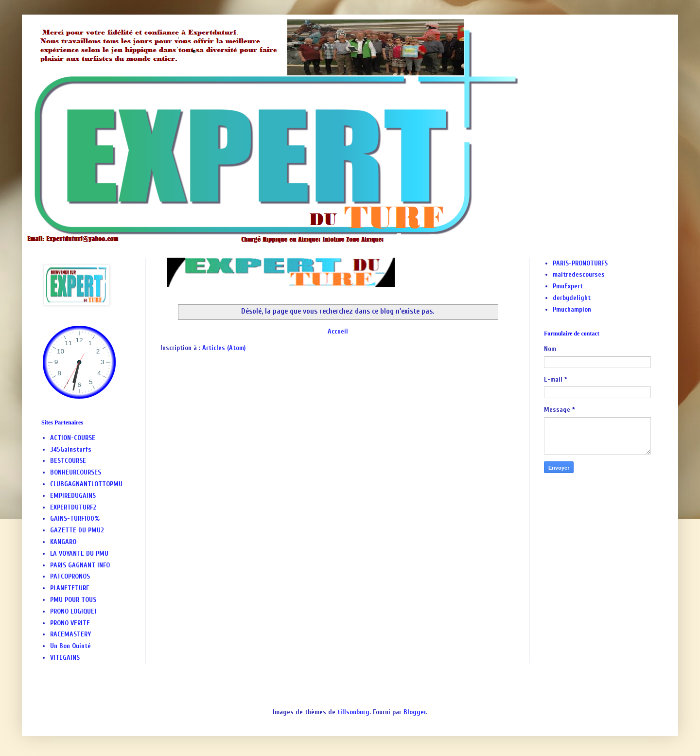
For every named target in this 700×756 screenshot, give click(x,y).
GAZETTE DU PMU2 (77, 530)
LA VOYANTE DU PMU (79, 554)
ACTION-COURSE (73, 438)
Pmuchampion (572, 309)
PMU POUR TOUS (73, 600)
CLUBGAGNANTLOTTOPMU (86, 484)
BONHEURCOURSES (76, 472)
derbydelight (572, 298)
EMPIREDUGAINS (73, 496)
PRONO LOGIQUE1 (73, 611)
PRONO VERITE (70, 623)
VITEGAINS (65, 658)
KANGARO (63, 542)
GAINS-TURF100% (75, 519)
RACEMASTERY (70, 634)
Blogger (415, 712)
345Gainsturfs (71, 449)
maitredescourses (579, 274)
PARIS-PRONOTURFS (580, 263)
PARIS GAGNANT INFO (80, 565)
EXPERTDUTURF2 (73, 507)
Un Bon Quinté (70, 646)
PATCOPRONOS (70, 576)
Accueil (338, 331)
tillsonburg (353, 712)
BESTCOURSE (68, 461)
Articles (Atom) (224, 348)
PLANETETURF (70, 588)
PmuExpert (568, 286)
